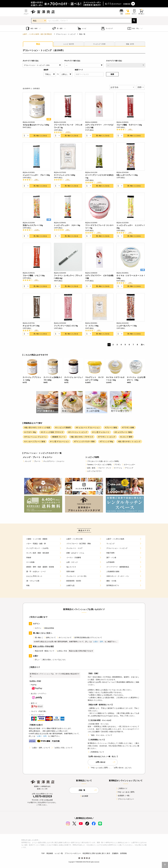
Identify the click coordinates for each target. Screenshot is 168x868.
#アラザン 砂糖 (128, 428)
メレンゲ (27, 461)
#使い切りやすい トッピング (129, 441)
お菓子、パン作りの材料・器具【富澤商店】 (38, 34)
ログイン (37, 628)
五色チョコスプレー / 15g (33, 225)
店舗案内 (115, 853)
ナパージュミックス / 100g (65, 175)
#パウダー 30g (30, 432)
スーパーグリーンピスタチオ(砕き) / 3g (99, 176)
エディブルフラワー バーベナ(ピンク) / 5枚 (99, 126)
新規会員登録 (48, 628)
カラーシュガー (129, 465)
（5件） (99, 233)
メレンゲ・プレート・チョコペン (38, 457)
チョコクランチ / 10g (31, 326)
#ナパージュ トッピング (78, 432)
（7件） (68, 180)
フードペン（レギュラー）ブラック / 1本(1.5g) (68, 277)
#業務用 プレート (59, 437)
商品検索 (50, 853)
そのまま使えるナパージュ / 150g (36, 125)
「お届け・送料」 (98, 642)
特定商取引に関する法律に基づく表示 (96, 853)
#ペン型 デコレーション (60, 441)
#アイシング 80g (106, 441)
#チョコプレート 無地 (123, 432)
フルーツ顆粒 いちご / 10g (34, 275)
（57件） (68, 132)
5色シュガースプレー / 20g (127, 175)
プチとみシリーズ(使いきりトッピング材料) (102, 461)
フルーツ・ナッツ (104, 468)
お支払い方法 (61, 651)
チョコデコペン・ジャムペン (53, 461)
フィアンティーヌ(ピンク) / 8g (66, 326)
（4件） (130, 129)
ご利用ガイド (122, 788)
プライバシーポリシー (125, 799)
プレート (36, 461)
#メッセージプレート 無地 (35, 441)
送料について (50, 638)
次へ (143, 345)
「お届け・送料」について (39, 748)
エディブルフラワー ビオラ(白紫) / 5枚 (99, 277)
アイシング (128, 468)
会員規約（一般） (123, 796)
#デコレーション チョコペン (36, 437)
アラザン (117, 465)
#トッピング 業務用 (63, 428)
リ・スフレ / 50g (92, 326)
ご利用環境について (96, 752)
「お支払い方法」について (62, 748)
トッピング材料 (92, 457)
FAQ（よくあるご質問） (126, 792)
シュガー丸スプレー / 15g (127, 326)
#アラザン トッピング (107, 437)
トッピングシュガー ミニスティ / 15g (131, 227)
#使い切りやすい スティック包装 (37, 428)
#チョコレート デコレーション (88, 428)
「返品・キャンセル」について (100, 735)
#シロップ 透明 (126, 437)
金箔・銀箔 (90, 468)
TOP (43, 853)
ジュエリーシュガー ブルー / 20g (36, 175)
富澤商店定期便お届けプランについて (87, 638)
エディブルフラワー (93, 471)
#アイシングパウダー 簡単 (84, 441)
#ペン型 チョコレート (101, 432)
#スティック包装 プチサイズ (52, 432)
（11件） (37, 230)
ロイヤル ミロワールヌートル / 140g (131, 277)
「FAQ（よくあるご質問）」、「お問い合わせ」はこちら (110, 768)
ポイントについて (64, 638)
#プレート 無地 (111, 428)
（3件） (36, 180)
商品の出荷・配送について (44, 651)
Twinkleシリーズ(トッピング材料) (98, 465)
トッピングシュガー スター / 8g (67, 225)
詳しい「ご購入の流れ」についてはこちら (49, 660)
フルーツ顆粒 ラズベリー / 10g (129, 125)
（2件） (99, 330)
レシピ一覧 (59, 853)
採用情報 (123, 853)
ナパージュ (117, 468)
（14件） (99, 182)
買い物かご (38, 638)
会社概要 (84, 796)
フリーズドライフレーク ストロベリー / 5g (99, 227)
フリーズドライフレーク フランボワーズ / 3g (68, 126)
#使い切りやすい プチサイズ (82, 437)
